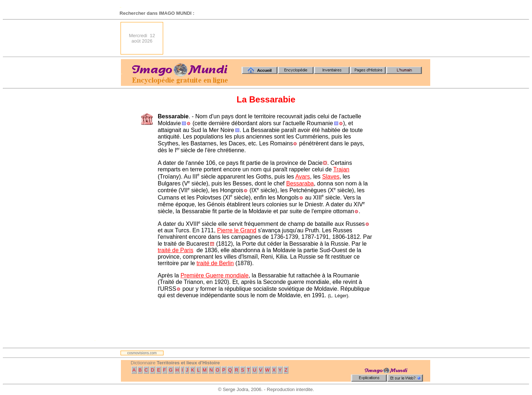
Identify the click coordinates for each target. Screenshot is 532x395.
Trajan (341, 169)
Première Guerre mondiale (215, 275)
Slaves (331, 177)
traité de (208, 263)
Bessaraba (300, 183)
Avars (303, 177)
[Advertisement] (299, 38)
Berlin (226, 263)
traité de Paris (176, 250)
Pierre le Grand (237, 230)
